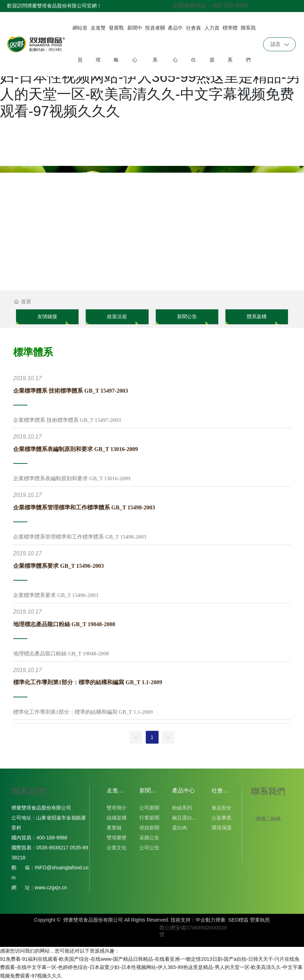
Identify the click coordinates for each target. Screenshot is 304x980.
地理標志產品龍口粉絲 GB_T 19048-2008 (64, 624)
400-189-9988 (53, 838)
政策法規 (117, 317)
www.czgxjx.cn (51, 887)
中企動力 (206, 920)
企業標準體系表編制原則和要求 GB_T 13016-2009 (76, 449)
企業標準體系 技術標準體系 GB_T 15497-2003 (71, 391)
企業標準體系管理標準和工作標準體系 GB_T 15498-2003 (84, 507)
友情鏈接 (47, 317)
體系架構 (257, 317)
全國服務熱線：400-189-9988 (210, 6)
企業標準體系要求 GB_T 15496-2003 (58, 566)
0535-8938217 (52, 848)
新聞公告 (187, 317)
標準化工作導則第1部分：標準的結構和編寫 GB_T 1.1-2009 (88, 682)
